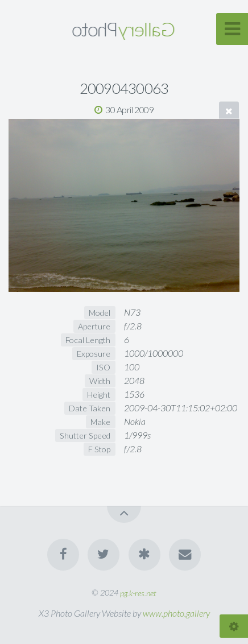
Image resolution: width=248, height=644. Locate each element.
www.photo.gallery (176, 613)
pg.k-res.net (138, 593)
